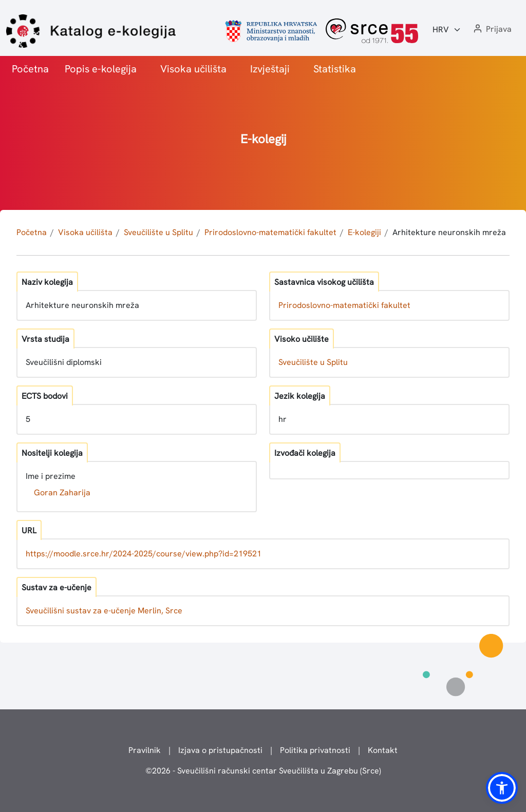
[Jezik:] (447, 30)
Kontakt (383, 750)
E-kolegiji (364, 232)
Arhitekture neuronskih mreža (449, 232)
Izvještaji (270, 69)
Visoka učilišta (193, 69)
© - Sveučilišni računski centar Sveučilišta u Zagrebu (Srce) (263, 771)
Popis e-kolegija (101, 69)
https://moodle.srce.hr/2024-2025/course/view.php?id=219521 (144, 554)
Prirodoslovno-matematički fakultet (270, 232)
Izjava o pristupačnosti (220, 750)
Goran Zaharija (62, 492)
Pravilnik (145, 750)
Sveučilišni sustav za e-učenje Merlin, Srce (104, 611)
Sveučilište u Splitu (158, 232)
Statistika (335, 69)
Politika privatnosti (315, 750)
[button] (492, 30)
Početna (30, 69)
